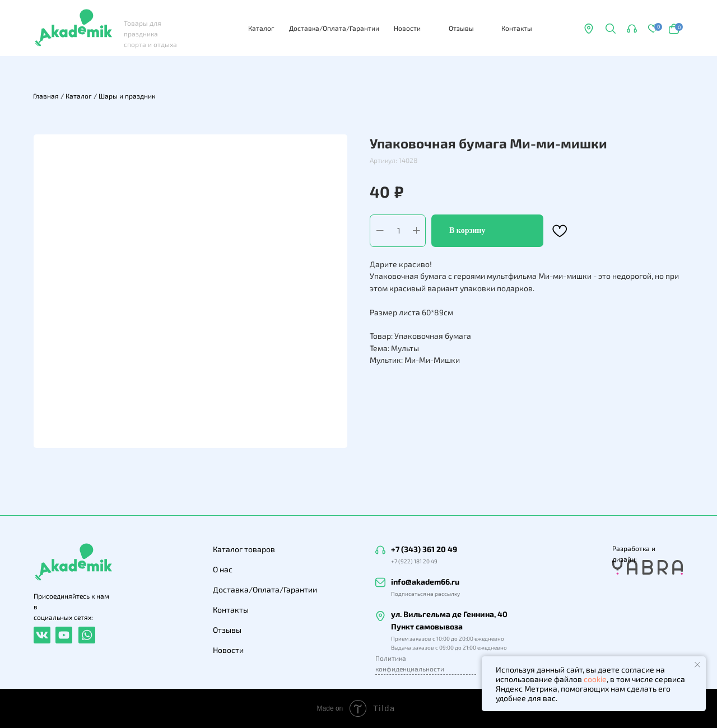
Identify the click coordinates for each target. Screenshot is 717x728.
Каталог (261, 28)
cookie (595, 679)
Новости (407, 28)
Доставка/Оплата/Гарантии (334, 28)
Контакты (517, 28)
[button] (632, 29)
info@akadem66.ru (425, 582)
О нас (223, 569)
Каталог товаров (244, 549)
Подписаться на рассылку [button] (425, 594)
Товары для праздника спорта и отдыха (150, 34)
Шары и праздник (127, 96)
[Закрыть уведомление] (697, 665)
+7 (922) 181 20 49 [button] (414, 561)
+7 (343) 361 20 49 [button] (424, 549)
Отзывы (461, 28)
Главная (46, 96)
